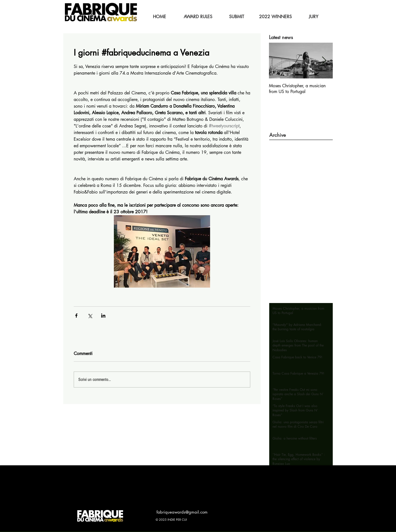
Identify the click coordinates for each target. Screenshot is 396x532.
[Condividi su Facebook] (76, 316)
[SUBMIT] (237, 17)
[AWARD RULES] (198, 17)
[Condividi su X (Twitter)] (90, 316)
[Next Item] (324, 61)
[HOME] (159, 17)
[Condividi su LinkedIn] (103, 316)
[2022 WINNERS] (275, 17)
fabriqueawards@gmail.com (182, 512)
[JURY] (313, 17)
